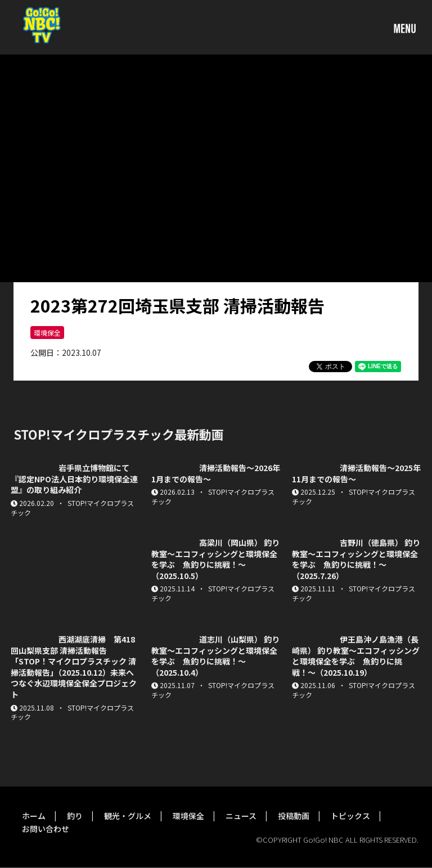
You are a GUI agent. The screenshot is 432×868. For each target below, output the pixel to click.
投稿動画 (294, 816)
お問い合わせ (46, 829)
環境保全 (47, 333)
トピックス (350, 816)
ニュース (241, 816)
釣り (75, 816)
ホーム (34, 816)
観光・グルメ (128, 816)
